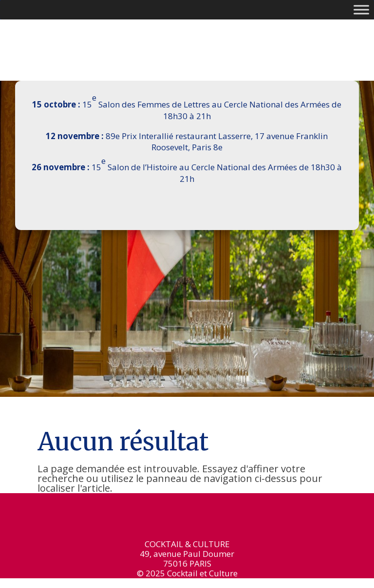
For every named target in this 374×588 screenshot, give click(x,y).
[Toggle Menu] (361, 9)
